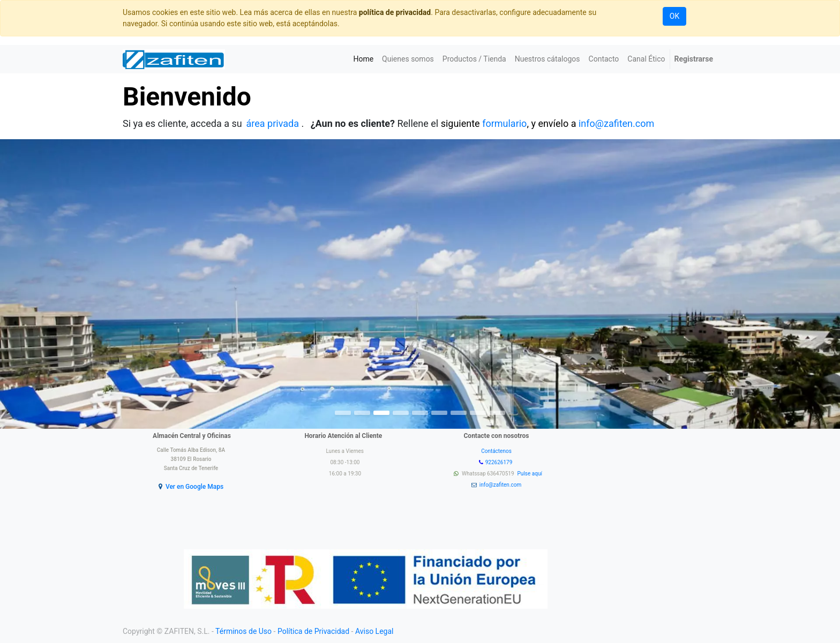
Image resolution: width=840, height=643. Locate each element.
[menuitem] (363, 59)
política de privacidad (395, 12)
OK (674, 16)
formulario (504, 123)
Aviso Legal (374, 631)
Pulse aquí (531, 474)
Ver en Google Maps (194, 487)
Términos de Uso (243, 631)
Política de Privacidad (313, 631)
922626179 (500, 462)
